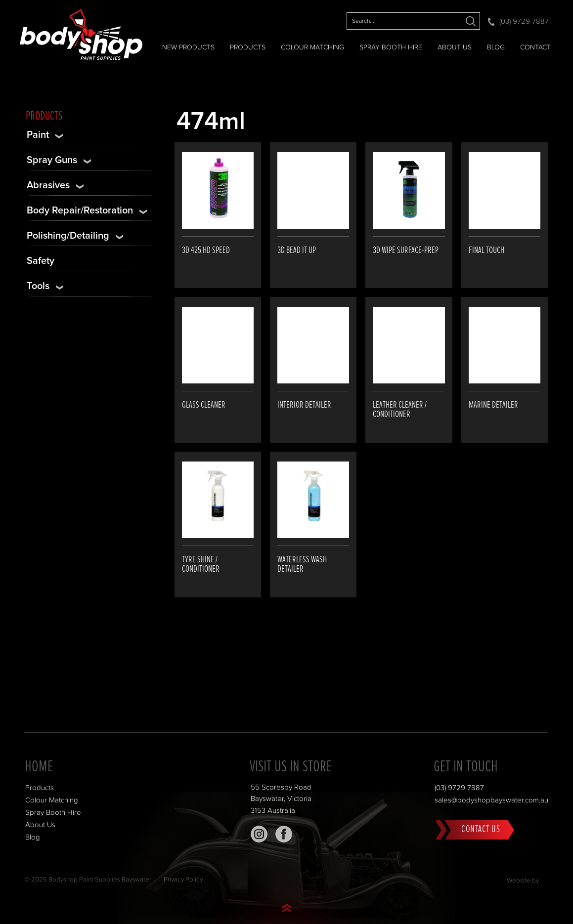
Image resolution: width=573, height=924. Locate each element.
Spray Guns (52, 160)
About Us (455, 47)
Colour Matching (312, 47)
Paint (38, 135)
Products (248, 47)
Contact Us (481, 829)
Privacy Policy (183, 880)
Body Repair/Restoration (80, 210)
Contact (535, 47)
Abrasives (48, 185)
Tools (38, 286)
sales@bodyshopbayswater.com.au (491, 800)
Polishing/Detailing (68, 236)
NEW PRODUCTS (188, 47)
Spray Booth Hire (391, 47)
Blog (496, 47)
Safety (41, 261)
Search (470, 21)
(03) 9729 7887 (524, 21)
